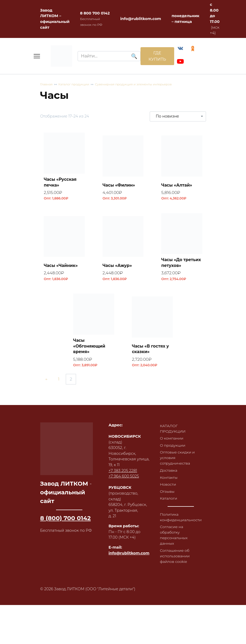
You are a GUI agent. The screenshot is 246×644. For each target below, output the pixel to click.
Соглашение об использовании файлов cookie (175, 562)
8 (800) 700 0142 (66, 521)
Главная (47, 85)
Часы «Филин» (120, 186)
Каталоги (169, 504)
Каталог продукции (75, 85)
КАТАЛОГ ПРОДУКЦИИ (173, 432)
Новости (168, 489)
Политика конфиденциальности (181, 523)
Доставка (169, 475)
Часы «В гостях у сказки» (151, 351)
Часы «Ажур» (118, 267)
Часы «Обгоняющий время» (90, 348)
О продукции (173, 449)
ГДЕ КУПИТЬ (156, 56)
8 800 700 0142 (95, 13)
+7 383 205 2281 (123, 474)
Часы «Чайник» (62, 267)
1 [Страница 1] (60, 382)
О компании (172, 442)
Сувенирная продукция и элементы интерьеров (136, 85)
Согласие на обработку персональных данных (174, 541)
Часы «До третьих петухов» (181, 264)
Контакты (169, 482)
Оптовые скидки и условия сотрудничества (178, 462)
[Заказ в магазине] (178, 117)
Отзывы (167, 496)
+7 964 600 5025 (124, 479)
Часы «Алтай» (177, 186)
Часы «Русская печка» (61, 183)
